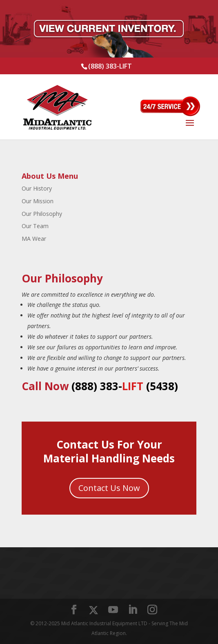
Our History (37, 188)
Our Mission (38, 201)
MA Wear (34, 239)
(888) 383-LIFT (110, 66)
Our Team (35, 226)
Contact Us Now (109, 488)
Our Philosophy (42, 214)
